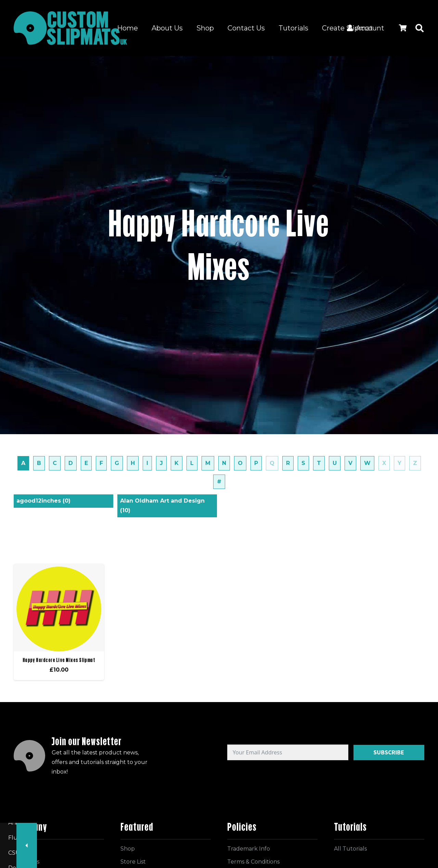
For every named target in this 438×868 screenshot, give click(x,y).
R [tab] (288, 463)
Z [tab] (415, 463)
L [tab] (192, 463)
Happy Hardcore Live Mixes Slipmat (59, 660)
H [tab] (133, 463)
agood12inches (43, 501)
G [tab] (117, 463)
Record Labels (73, 838)
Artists (131, 853)
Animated (225, 838)
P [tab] (256, 463)
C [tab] (55, 463)
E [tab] (86, 463)
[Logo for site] (70, 28)
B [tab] (39, 463)
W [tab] (367, 463)
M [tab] (208, 463)
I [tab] (147, 463)
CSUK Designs (318, 838)
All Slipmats (24, 838)
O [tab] (240, 463)
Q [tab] (272, 463)
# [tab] (219, 482)
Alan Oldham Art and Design (162, 506)
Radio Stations (126, 838)
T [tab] (319, 463)
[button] (419, 28)
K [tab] (177, 463)
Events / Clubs (178, 838)
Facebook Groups (33, 853)
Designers (364, 838)
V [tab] (350, 463)
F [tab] (101, 463)
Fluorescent (269, 838)
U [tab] (335, 463)
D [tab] (71, 463)
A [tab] (23, 463)
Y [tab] (400, 463)
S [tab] (303, 463)
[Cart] (403, 28)
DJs (396, 838)
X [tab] (384, 463)
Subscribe (389, 752)
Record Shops (90, 853)
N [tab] (224, 463)
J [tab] (161, 463)
